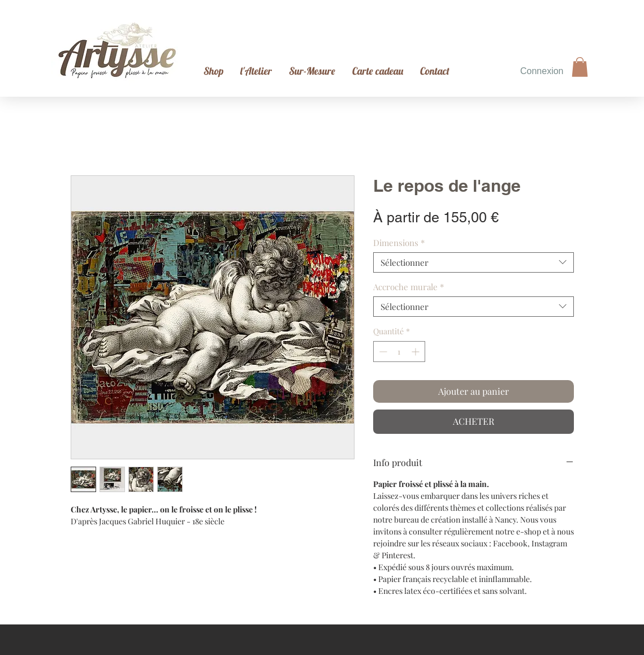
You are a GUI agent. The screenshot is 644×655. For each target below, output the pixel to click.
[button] (580, 67)
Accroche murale (409, 287)
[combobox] (474, 262)
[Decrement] (382, 352)
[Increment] (416, 352)
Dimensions (399, 243)
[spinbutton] (399, 352)
